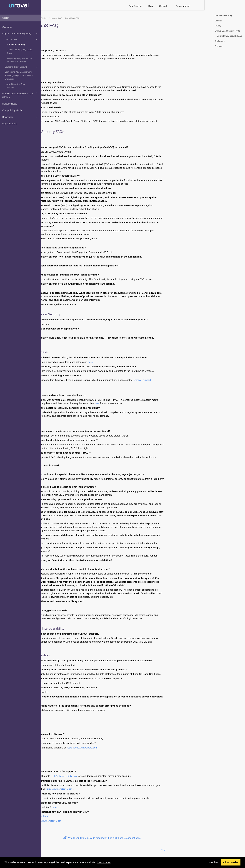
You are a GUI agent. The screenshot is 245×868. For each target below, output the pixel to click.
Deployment (220, 41)
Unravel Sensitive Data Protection (15, 86)
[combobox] (20, 18)
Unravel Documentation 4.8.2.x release (20, 95)
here (131, 362)
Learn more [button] (104, 862)
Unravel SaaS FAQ (16, 45)
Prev (49, 850)
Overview (7, 27)
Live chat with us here (77, 816)
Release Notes (20, 103)
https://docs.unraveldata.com (123, 748)
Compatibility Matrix (12, 110)
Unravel (204, 6)
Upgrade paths (10, 124)
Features (219, 46)
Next (204, 850)
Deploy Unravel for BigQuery (20, 33)
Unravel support (183, 380)
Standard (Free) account (22, 67)
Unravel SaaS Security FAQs (227, 31)
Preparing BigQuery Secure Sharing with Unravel (19, 60)
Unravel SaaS (22, 39)
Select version (223, 6)
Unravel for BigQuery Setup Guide (19, 52)
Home (62, 18)
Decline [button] (214, 862)
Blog (191, 6)
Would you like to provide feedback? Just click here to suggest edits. (143, 838)
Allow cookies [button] (231, 862)
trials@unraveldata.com (105, 776)
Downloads (20, 117)
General (218, 21)
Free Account (176, 6)
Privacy (218, 26)
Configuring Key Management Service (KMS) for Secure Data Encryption (19, 75)
